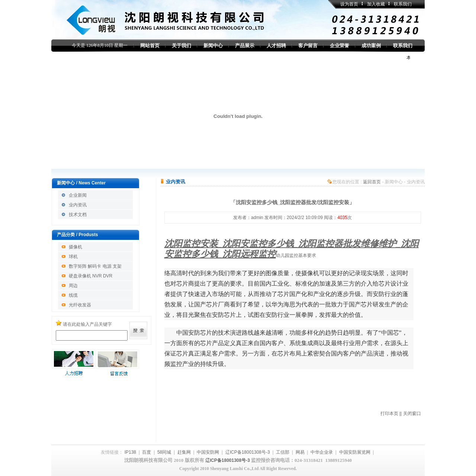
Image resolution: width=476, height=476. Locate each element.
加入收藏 (376, 4)
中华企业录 (322, 452)
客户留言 (308, 46)
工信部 (283, 452)
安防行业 (277, 315)
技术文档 (78, 215)
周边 (73, 286)
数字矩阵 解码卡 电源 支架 (95, 266)
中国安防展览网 (355, 452)
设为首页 (349, 4)
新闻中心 (213, 46)
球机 (73, 257)
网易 (300, 452)
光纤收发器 (80, 305)
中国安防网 (208, 452)
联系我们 (403, 4)
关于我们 (181, 46)
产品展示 (245, 46)
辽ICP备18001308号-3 (248, 452)
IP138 (130, 452)
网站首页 (150, 46)
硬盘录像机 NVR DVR (91, 276)
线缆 (73, 295)
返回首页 (372, 182)
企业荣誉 (340, 46)
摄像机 (75, 247)
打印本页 (389, 414)
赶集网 (184, 452)
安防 (379, 294)
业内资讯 (78, 205)
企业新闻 (78, 195)
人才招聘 (276, 46)
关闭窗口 (412, 414)
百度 (147, 452)
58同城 (164, 452)
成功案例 (371, 46)
